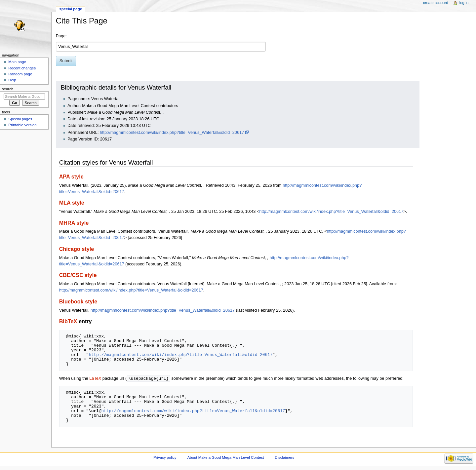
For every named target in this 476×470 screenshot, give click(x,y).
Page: (61, 36)
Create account (436, 3)
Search (8, 89)
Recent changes (22, 68)
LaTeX (95, 379)
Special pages (20, 119)
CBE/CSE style (78, 275)
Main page (17, 62)
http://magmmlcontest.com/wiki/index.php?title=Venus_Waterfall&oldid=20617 (172, 133)
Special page (71, 9)
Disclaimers (284, 458)
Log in (464, 3)
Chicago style (77, 249)
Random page (20, 74)
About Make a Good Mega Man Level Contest (226, 458)
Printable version (22, 125)
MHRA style (74, 223)
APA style (71, 176)
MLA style (72, 203)
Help (12, 80)
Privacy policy (165, 458)
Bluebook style (78, 301)
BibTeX (68, 321)
